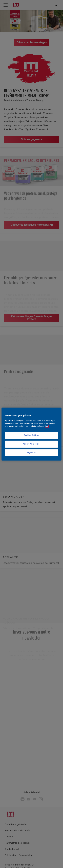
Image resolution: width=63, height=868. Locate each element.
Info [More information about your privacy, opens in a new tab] (47, 426)
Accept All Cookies (32, 444)
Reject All (32, 453)
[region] (31, 434)
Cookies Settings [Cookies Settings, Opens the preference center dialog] (32, 435)
